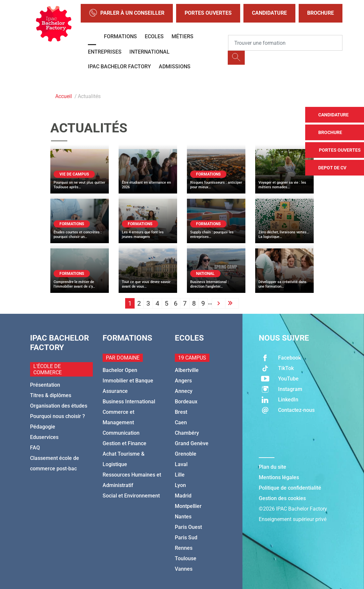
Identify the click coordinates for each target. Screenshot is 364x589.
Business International (129, 402)
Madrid (183, 496)
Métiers (182, 36)
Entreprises (105, 52)
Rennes (184, 548)
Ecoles (154, 36)
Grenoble (186, 454)
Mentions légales (279, 477)
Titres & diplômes (51, 395)
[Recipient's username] (285, 43)
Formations (120, 36)
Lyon (180, 485)
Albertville (187, 370)
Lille (180, 475)
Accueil (64, 96)
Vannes (184, 569)
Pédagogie (43, 427)
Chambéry (187, 433)
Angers (183, 381)
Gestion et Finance (124, 443)
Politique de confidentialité (290, 488)
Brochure (321, 13)
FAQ (35, 448)
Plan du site (273, 467)
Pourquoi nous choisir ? (58, 416)
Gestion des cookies (282, 498)
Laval (181, 464)
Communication (121, 433)
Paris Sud (186, 538)
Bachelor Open (120, 370)
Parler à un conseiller (127, 13)
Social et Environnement (131, 496)
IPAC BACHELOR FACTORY (119, 67)
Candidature (269, 13)
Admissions (175, 67)
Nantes (183, 517)
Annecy (184, 391)
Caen (181, 422)
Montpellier (188, 506)
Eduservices (44, 437)
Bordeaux (186, 402)
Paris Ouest (188, 527)
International (149, 52)
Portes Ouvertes (208, 13)
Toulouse (186, 558)
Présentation (45, 385)
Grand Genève (192, 443)
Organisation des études (59, 406)
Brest (181, 412)
